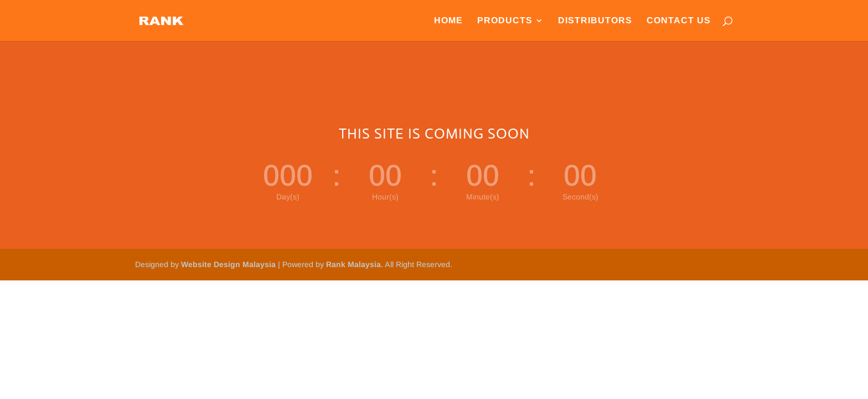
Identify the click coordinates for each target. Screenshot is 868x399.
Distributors (595, 21)
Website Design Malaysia (228, 264)
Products (505, 21)
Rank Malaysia (353, 264)
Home (448, 21)
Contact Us (679, 21)
